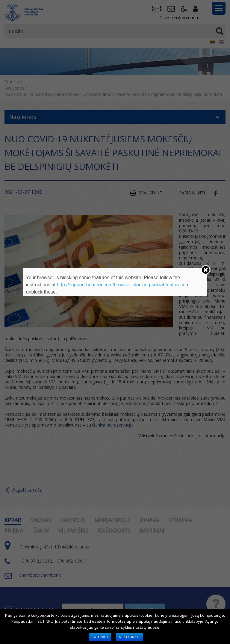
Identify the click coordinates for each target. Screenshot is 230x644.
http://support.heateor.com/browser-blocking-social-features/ (121, 285)
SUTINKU (100, 637)
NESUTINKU (129, 637)
